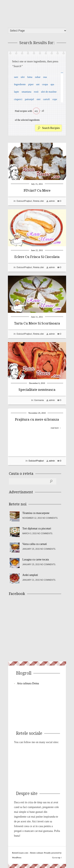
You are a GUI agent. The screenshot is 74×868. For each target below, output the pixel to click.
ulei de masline (49, 92)
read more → (56, 428)
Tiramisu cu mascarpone (36, 513)
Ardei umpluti (30, 575)
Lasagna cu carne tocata (36, 560)
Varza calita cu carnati (35, 544)
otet (38, 99)
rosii (36, 92)
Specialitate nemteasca (37, 390)
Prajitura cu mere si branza (37, 419)
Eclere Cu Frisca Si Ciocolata (37, 257)
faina (30, 77)
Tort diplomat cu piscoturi (37, 529)
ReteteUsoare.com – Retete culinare (38, 13)
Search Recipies (51, 128)
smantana (26, 92)
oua (45, 77)
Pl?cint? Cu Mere (37, 190)
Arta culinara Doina (28, 683)
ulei (23, 77)
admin (52, 201)
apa (52, 84)
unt (38, 84)
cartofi (46, 99)
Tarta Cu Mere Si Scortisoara (37, 323)
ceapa (45, 84)
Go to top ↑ (57, 857)
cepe (55, 99)
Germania (39, 400)
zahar (38, 77)
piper (31, 84)
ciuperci (18, 99)
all (43, 111)
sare (16, 77)
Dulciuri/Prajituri (24, 201)
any (36, 111)
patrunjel (29, 99)
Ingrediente (20, 84)
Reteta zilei (38, 201)
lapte (16, 92)
